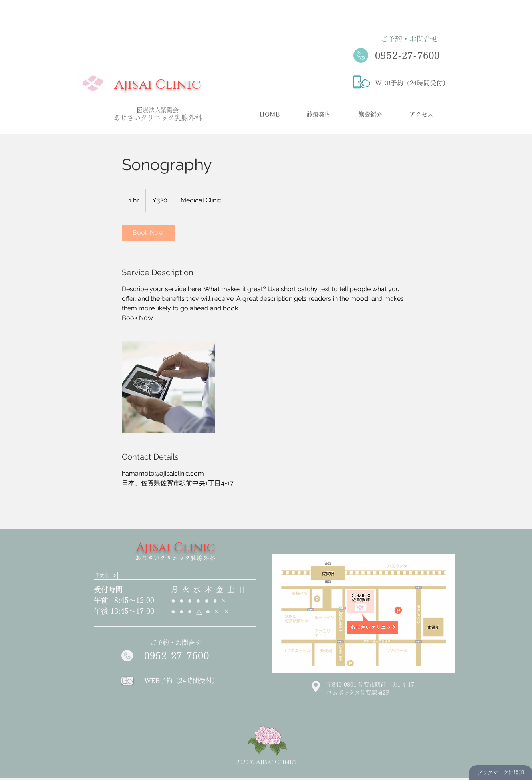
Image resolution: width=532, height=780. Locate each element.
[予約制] (106, 576)
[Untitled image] (168, 387)
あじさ (124, 118)
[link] (148, 233)
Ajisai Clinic (158, 85)
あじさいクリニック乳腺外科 (175, 558)
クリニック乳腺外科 (171, 118)
